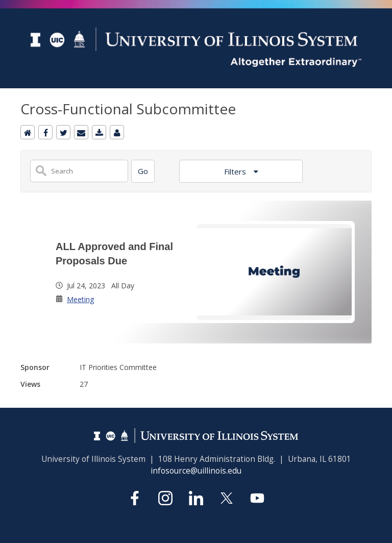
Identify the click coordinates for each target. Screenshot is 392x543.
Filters (236, 171)
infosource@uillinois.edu (196, 471)
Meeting (80, 299)
